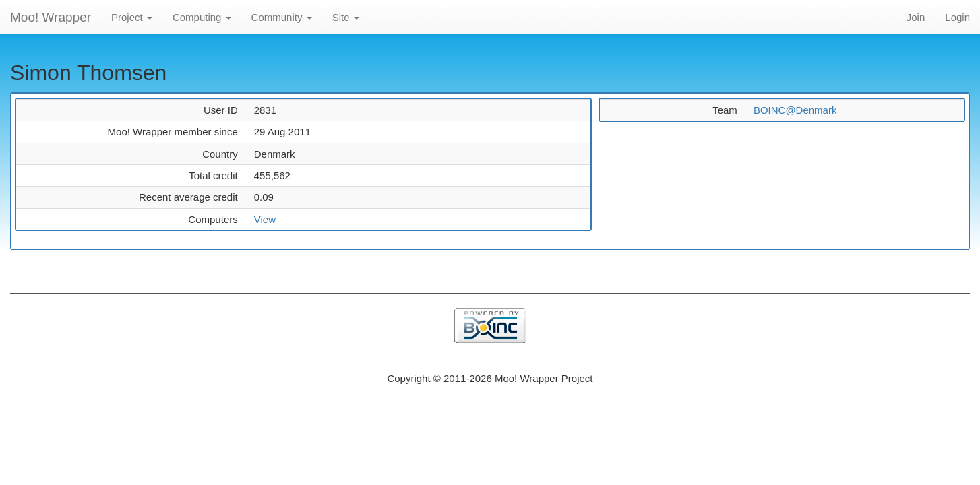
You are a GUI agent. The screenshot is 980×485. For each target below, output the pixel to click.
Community (282, 17)
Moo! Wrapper (51, 17)
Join (916, 17)
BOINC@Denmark (795, 110)
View (265, 219)
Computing (202, 17)
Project (132, 17)
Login (957, 17)
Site (346, 17)
